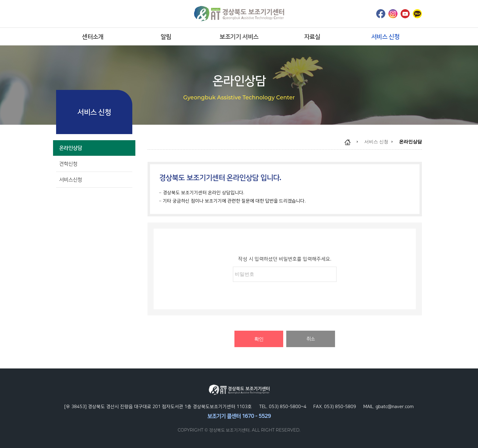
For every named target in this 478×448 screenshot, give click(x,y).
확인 (259, 339)
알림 (166, 37)
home (351, 142)
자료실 (312, 37)
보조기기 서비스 (239, 37)
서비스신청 (94, 180)
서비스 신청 (385, 37)
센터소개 (93, 37)
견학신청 (94, 164)
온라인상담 (94, 148)
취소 (311, 339)
